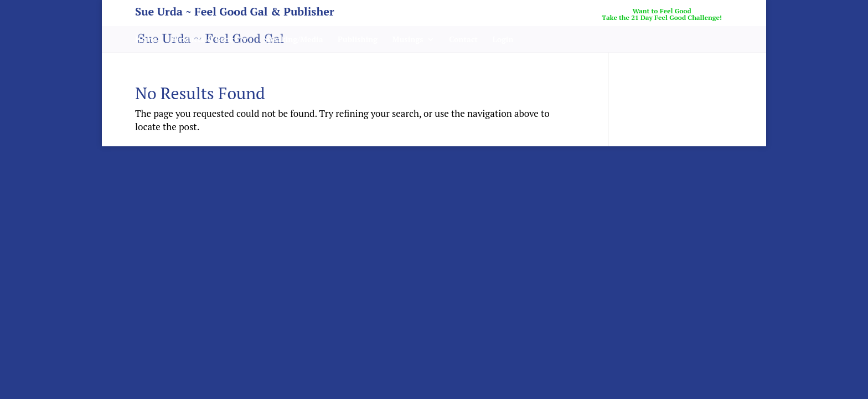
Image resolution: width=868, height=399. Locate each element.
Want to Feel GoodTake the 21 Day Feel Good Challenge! (662, 15)
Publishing (358, 40)
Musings (408, 40)
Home (146, 40)
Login (503, 40)
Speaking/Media (293, 40)
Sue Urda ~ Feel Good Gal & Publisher (235, 14)
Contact (463, 40)
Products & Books (205, 40)
